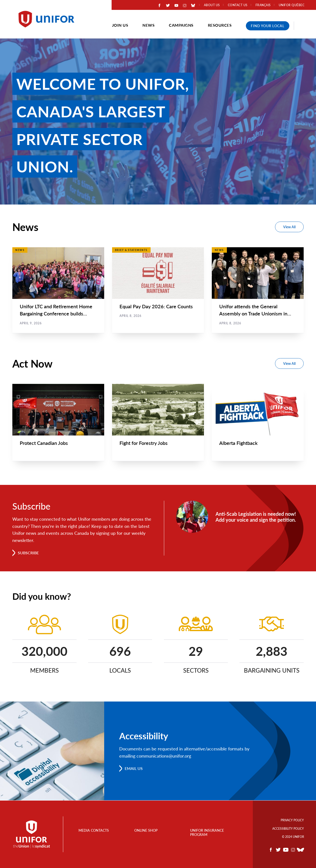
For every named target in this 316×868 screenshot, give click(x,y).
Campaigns (181, 25)
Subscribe (28, 553)
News (148, 25)
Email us (134, 769)
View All (289, 227)
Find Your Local (268, 26)
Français (263, 5)
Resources (220, 25)
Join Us (120, 25)
